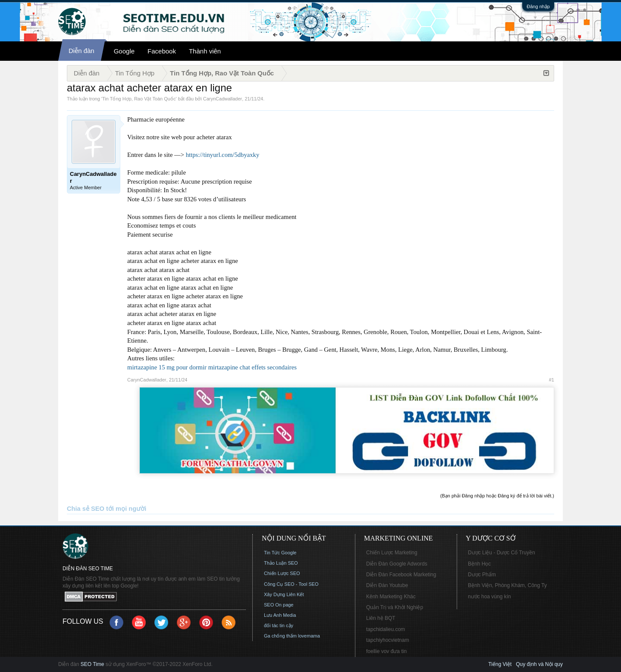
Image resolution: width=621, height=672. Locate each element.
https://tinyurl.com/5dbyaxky (223, 155)
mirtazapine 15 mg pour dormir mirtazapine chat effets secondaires (212, 367)
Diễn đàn (82, 51)
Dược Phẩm (482, 575)
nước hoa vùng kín (489, 597)
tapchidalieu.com (386, 629)
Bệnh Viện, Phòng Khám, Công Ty (507, 585)
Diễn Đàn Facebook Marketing (401, 575)
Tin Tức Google (280, 553)
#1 (552, 380)
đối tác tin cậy (279, 625)
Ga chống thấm (280, 636)
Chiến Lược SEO (282, 573)
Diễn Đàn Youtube (387, 585)
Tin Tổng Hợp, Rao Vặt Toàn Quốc (139, 99)
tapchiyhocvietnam (387, 640)
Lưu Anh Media (280, 615)
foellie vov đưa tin (386, 651)
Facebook (162, 51)
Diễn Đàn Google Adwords (397, 564)
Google (124, 51)
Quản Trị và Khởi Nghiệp (395, 607)
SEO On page (279, 605)
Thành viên (205, 51)
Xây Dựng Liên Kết (284, 594)
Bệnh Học (479, 564)
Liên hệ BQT (381, 618)
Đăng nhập (538, 6)
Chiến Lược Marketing (392, 553)
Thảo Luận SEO (281, 563)
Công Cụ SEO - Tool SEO (291, 584)
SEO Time (93, 664)
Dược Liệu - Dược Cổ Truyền (502, 553)
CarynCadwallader (223, 99)
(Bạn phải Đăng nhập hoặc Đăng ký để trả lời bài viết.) (497, 496)
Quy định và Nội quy (539, 664)
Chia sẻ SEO (86, 509)
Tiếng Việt (500, 664)
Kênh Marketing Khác (391, 597)
